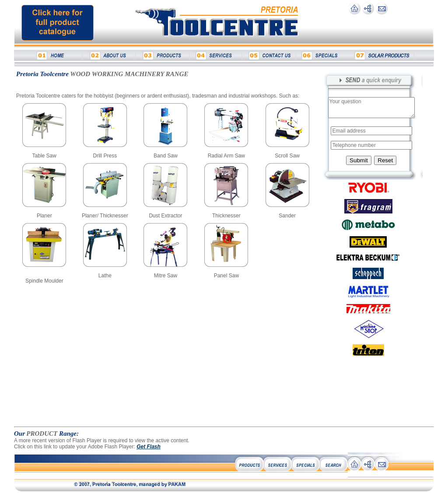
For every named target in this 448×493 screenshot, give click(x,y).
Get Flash (149, 447)
